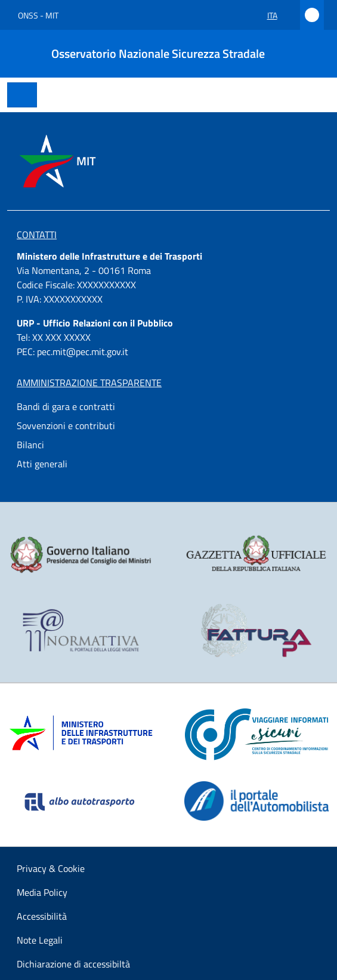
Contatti (37, 235)
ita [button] (279, 15)
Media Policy (42, 892)
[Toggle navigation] (22, 95)
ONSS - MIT (38, 15)
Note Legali (40, 940)
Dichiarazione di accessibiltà (73, 964)
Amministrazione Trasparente (89, 383)
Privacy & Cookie (51, 868)
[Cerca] (312, 54)
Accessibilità (42, 916)
